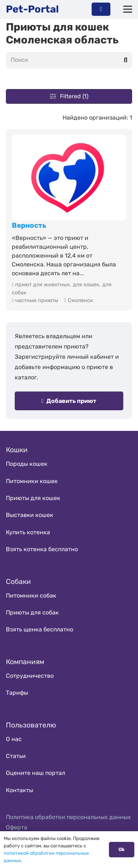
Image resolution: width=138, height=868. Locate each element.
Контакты (20, 790)
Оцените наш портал (36, 773)
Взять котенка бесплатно (42, 549)
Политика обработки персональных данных (68, 817)
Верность (29, 225)
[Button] (101, 9)
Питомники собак (31, 596)
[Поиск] (69, 60)
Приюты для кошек (33, 498)
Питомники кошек (32, 481)
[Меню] (128, 9)
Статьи (16, 756)
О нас (14, 739)
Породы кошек (27, 464)
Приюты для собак (32, 612)
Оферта (17, 827)
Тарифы (17, 693)
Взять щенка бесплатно (40, 629)
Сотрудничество (30, 676)
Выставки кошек (30, 515)
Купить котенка (28, 532)
